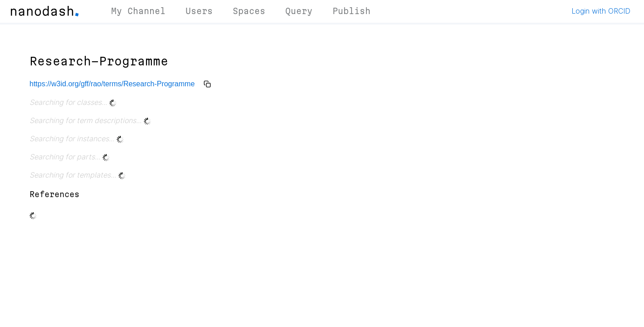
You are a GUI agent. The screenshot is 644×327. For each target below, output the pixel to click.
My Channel (138, 11)
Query (299, 11)
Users (199, 11)
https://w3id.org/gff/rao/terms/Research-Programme (112, 84)
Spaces (249, 11)
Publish (351, 11)
